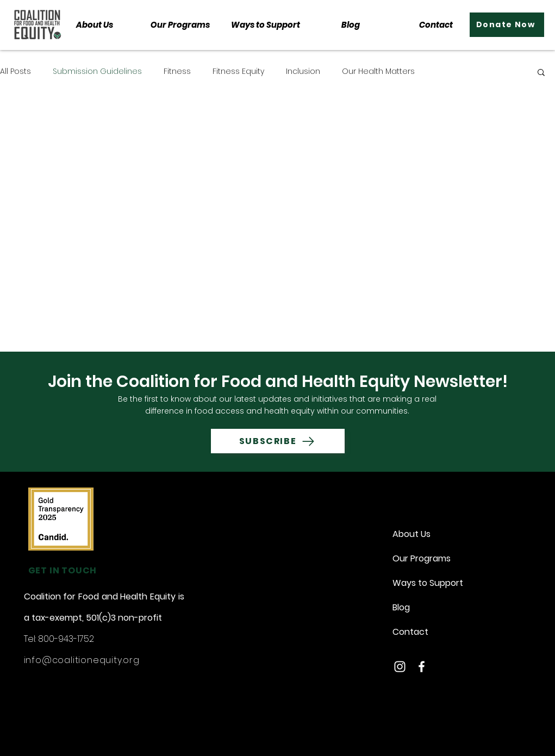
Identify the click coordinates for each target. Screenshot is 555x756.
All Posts (15, 71)
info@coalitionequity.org (82, 660)
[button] (180, 25)
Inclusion (303, 71)
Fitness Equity (238, 71)
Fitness (177, 71)
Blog (401, 607)
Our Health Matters (378, 71)
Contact (410, 632)
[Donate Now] (507, 25)
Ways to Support (425, 583)
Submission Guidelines (97, 71)
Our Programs (422, 558)
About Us (411, 534)
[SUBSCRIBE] (278, 441)
